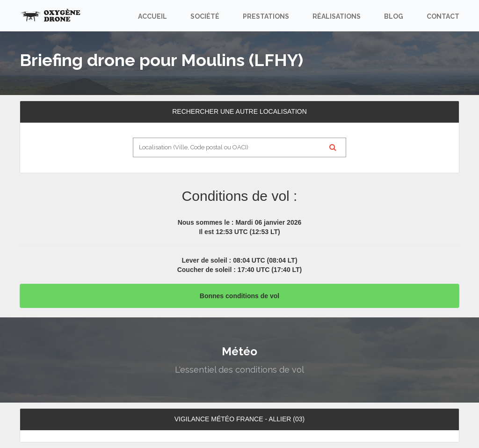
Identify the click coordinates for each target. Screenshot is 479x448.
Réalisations (337, 16)
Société (205, 16)
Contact (443, 16)
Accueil (152, 16)
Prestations (266, 16)
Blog (394, 16)
